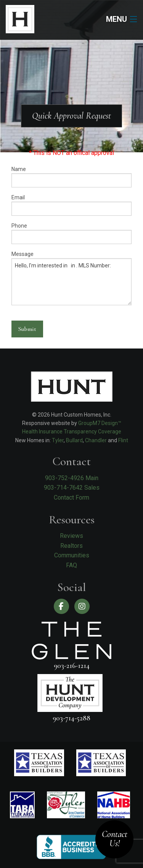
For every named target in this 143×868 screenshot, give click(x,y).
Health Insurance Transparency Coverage (72, 432)
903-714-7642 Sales (72, 488)
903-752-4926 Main (72, 478)
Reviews (71, 536)
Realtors (71, 546)
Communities (72, 555)
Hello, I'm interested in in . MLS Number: (71, 282)
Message (71, 278)
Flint (123, 440)
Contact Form (71, 498)
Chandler (96, 440)
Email (71, 205)
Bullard (74, 440)
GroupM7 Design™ (100, 423)
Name (71, 177)
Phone (71, 233)
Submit (27, 329)
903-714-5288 (71, 718)
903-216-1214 (72, 665)
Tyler (58, 440)
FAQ (71, 565)
